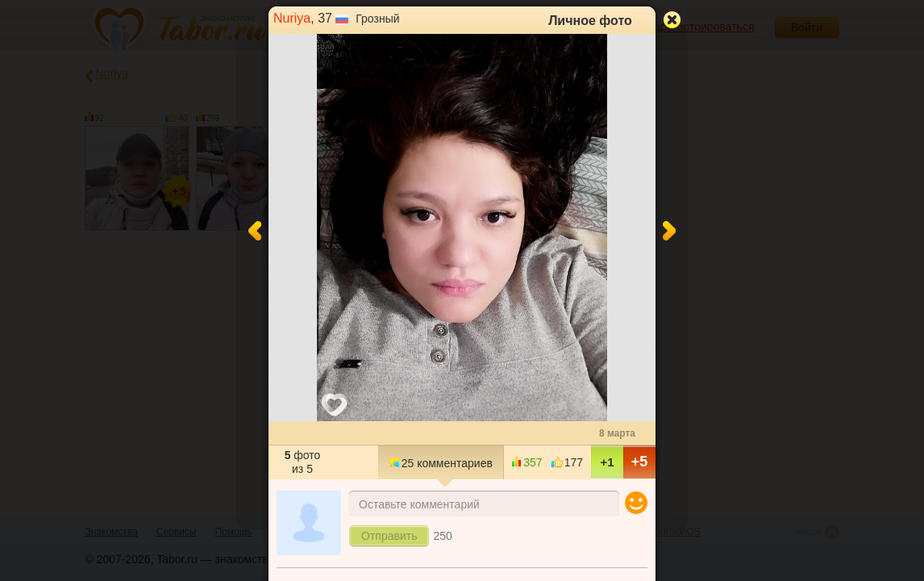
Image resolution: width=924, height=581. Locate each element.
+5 (640, 462)
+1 (607, 462)
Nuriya (292, 18)
